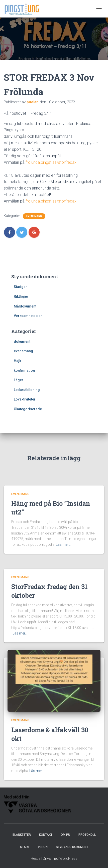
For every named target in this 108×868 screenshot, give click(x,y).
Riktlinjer (21, 296)
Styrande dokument (72, 847)
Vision (43, 847)
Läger (19, 380)
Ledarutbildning (27, 390)
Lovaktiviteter (25, 399)
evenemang (34, 216)
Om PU (65, 835)
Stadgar (20, 287)
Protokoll (87, 835)
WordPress (68, 858)
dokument (22, 341)
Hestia (36, 858)
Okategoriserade (28, 409)
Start (25, 847)
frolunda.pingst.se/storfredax (51, 162)
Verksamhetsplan (28, 316)
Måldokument (25, 306)
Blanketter (22, 835)
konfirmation (24, 370)
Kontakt (46, 835)
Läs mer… (63, 544)
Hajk (17, 361)
